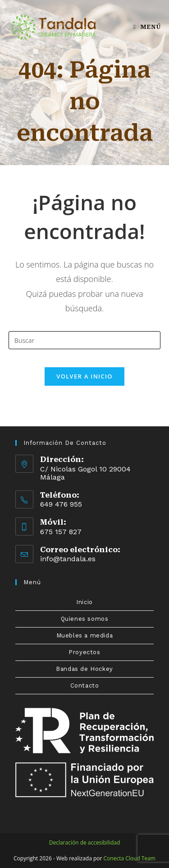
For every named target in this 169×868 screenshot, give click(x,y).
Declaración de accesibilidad (85, 843)
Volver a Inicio (84, 376)
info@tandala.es (68, 559)
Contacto (85, 686)
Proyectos (84, 652)
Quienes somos (85, 619)
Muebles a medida (85, 635)
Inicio (84, 602)
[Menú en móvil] (147, 27)
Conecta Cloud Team (130, 858)
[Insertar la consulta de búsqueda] (85, 340)
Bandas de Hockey (84, 669)
